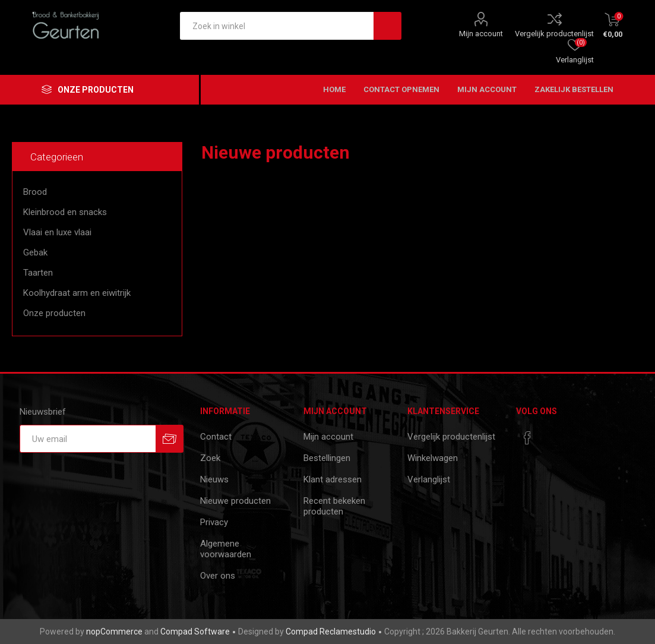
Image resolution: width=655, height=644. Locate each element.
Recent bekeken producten (334, 506)
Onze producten (54, 313)
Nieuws (214, 479)
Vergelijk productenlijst (554, 34)
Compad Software (195, 632)
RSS (636, 152)
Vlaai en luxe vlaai (57, 232)
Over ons (218, 576)
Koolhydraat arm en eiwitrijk (77, 293)
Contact (216, 437)
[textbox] (277, 26)
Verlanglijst (429, 479)
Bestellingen (327, 458)
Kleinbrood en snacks (65, 212)
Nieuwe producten (235, 501)
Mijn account (481, 34)
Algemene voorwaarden (226, 549)
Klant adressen (333, 479)
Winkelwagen (433, 458)
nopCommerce (114, 632)
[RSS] (550, 434)
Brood (35, 192)
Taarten (38, 273)
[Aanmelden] (88, 439)
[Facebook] (527, 438)
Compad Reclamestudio (331, 632)
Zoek (210, 458)
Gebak (35, 252)
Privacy (214, 522)
